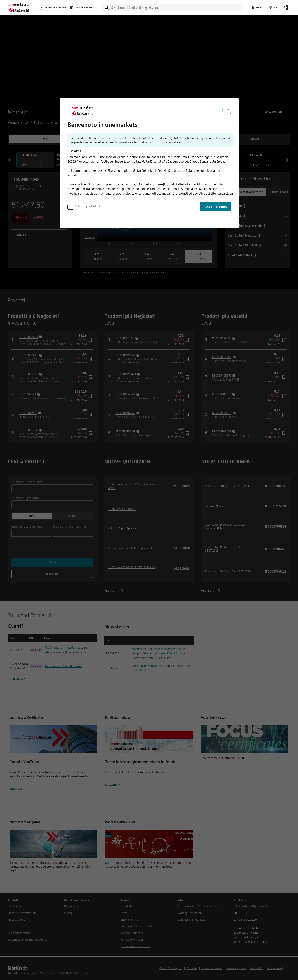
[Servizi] (257, 9)
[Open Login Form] (286, 9)
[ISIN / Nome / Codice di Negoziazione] (176, 8)
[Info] (273, 9)
